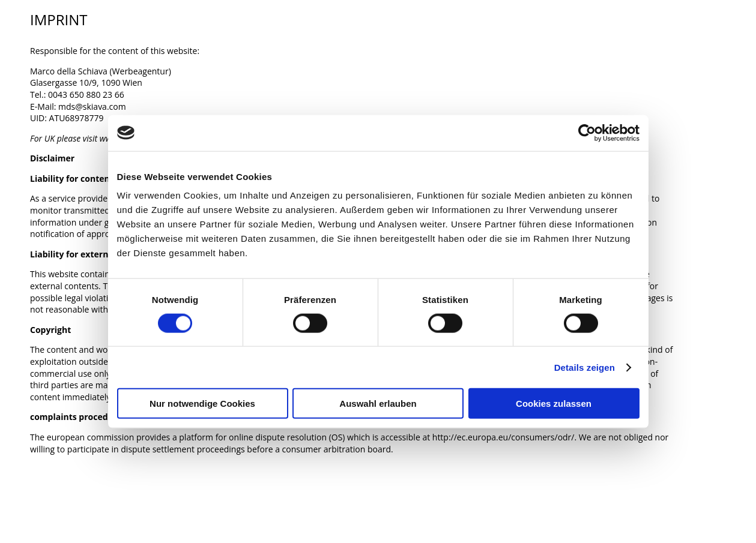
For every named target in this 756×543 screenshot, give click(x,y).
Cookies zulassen (554, 403)
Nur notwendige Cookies (202, 403)
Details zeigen (585, 367)
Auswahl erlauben (378, 403)
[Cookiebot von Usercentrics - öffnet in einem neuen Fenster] (587, 133)
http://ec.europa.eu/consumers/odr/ (503, 437)
